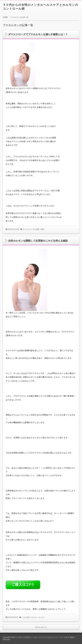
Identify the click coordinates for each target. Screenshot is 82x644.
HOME (5, 17)
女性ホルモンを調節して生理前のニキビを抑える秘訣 (38, 241)
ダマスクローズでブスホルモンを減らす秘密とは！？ (38, 34)
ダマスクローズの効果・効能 (33, 229)
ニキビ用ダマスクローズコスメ (33, 617)
